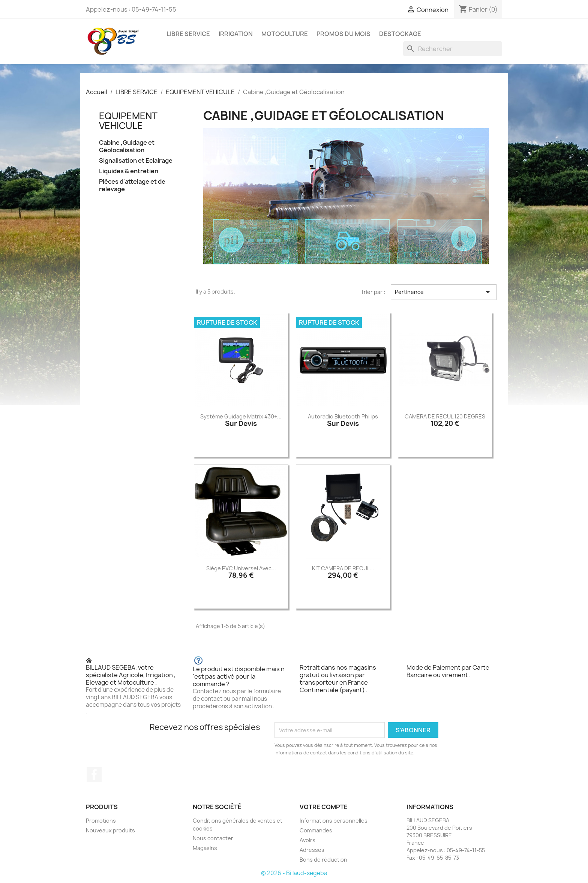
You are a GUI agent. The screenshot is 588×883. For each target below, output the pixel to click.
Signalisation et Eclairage (136, 161)
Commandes (316, 830)
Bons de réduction (323, 860)
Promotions (101, 821)
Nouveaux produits (110, 830)
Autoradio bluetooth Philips (343, 416)
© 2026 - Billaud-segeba (294, 873)
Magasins (205, 848)
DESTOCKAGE (400, 34)
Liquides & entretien (129, 171)
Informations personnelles (334, 821)
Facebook (94, 775)
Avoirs (307, 840)
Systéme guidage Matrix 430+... (241, 416)
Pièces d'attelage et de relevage (132, 185)
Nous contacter (213, 838)
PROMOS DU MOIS (343, 34)
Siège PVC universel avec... (241, 568)
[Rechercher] (453, 49)
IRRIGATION (236, 34)
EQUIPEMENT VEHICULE (128, 121)
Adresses (312, 850)
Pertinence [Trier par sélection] (444, 292)
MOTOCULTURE (285, 34)
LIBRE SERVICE (188, 34)
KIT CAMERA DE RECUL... (343, 568)
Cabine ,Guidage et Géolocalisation (127, 146)
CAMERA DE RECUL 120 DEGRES (445, 416)
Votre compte (324, 807)
